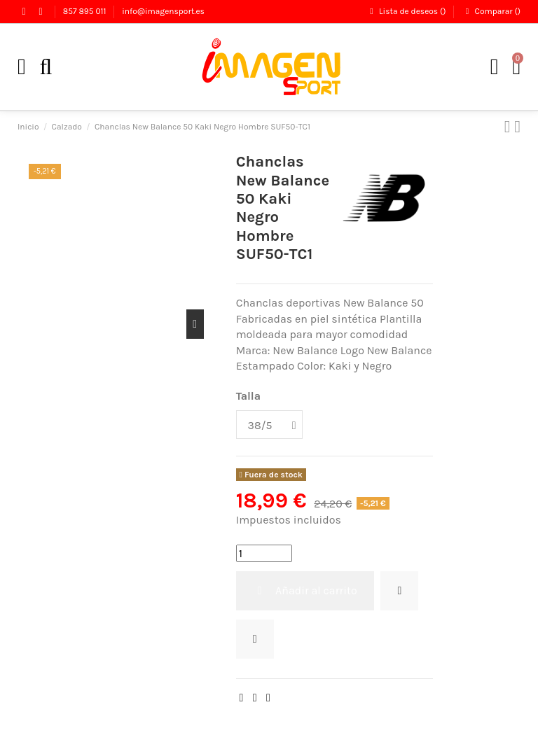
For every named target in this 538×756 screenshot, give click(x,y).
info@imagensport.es (163, 11)
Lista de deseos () (407, 11)
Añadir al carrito (305, 590)
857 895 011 (86, 11)
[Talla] (270, 425)
